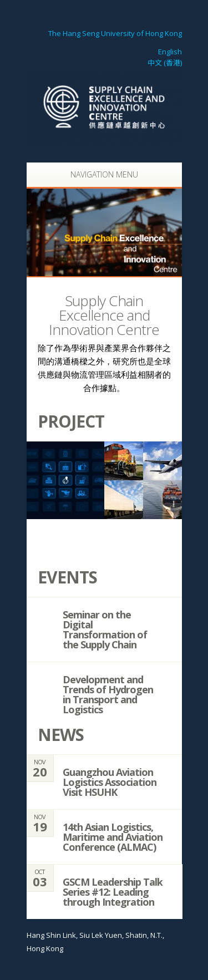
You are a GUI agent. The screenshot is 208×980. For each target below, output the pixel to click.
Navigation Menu (98, 174)
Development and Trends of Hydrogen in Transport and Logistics (108, 694)
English (170, 52)
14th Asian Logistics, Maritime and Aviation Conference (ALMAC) (113, 837)
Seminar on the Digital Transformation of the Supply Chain (105, 629)
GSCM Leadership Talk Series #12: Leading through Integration (113, 892)
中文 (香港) (165, 63)
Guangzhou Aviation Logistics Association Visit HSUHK (110, 782)
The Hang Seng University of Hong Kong (114, 33)
